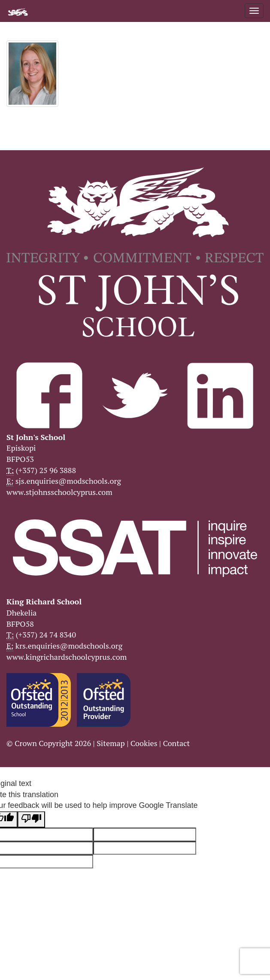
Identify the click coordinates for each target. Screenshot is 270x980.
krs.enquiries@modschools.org (69, 646)
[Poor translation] (31, 819)
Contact (176, 743)
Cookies (144, 743)
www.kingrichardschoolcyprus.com (67, 657)
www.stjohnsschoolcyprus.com (59, 492)
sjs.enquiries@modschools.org (68, 481)
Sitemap (111, 743)
